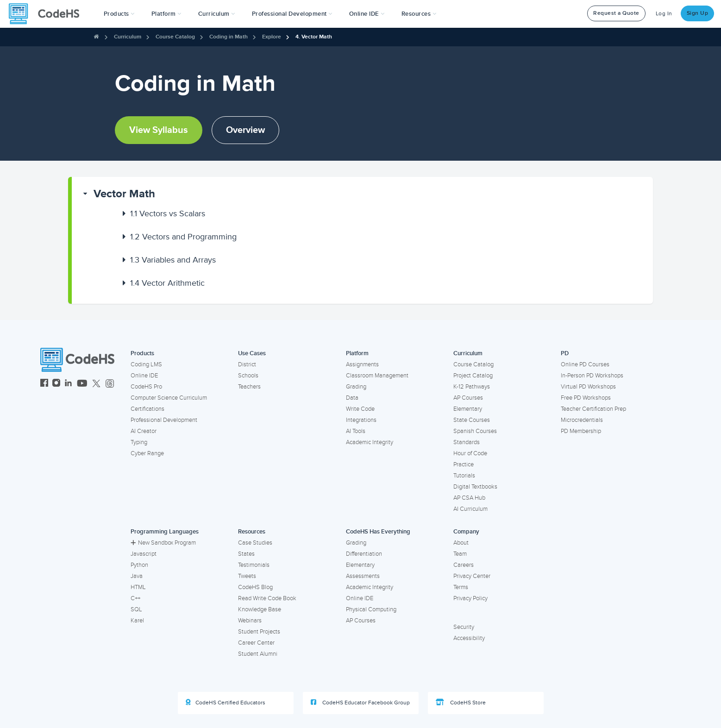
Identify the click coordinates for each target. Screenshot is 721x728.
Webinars (250, 621)
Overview (245, 130)
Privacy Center (472, 576)
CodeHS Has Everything (378, 532)
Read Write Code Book (267, 598)
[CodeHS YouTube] (82, 384)
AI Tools (356, 431)
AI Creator (144, 431)
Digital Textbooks (475, 487)
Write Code (360, 409)
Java (137, 576)
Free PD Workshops (586, 398)
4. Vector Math (314, 37)
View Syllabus (159, 130)
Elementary (468, 409)
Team (460, 554)
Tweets (247, 576)
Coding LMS (146, 364)
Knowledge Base (260, 609)
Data (352, 398)
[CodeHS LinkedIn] (68, 384)
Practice (464, 464)
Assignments (362, 364)
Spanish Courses (475, 431)
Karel (137, 621)
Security (464, 627)
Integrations (361, 420)
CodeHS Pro (146, 387)
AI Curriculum (470, 509)
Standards (467, 442)
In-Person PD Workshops (592, 376)
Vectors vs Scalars (168, 213)
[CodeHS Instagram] (56, 384)
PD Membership (581, 431)
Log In (664, 14)
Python (139, 565)
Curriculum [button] (217, 14)
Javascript (144, 554)
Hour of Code (470, 453)
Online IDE (144, 376)
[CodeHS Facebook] (44, 384)
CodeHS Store (461, 703)
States (246, 554)
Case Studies (255, 543)
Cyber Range (147, 453)
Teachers (249, 387)
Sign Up (698, 13)
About (461, 543)
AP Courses (468, 398)
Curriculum (128, 37)
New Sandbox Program (163, 543)
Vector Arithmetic (167, 283)
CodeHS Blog (255, 587)
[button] (119, 14)
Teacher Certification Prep (593, 409)
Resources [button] (419, 14)
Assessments (363, 576)
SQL (136, 609)
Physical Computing (371, 609)
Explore (272, 37)
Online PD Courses (585, 364)
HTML (138, 587)
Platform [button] (166, 14)
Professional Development (164, 420)
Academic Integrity (370, 442)
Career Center (256, 643)
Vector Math (124, 194)
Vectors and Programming (183, 237)
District (247, 364)
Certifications (147, 409)
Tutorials (464, 476)
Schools (248, 376)
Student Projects (259, 632)
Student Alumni (258, 654)
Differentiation (364, 554)
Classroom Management (377, 376)
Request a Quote (616, 13)
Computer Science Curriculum (169, 398)
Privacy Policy (470, 598)
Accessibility (469, 638)
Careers (464, 565)
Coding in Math (229, 37)
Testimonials (254, 565)
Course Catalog (175, 37)
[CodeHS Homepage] (48, 14)
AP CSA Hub (469, 498)
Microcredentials (582, 420)
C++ (135, 598)
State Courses (472, 420)
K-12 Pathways (472, 387)
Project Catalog (473, 376)
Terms (461, 587)
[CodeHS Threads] (110, 384)
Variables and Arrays (173, 260)
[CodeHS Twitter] (96, 384)
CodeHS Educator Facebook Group (360, 703)
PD (565, 353)
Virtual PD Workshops (588, 387)
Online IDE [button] (367, 14)
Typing (139, 442)
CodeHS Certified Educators (226, 703)
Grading (356, 387)
